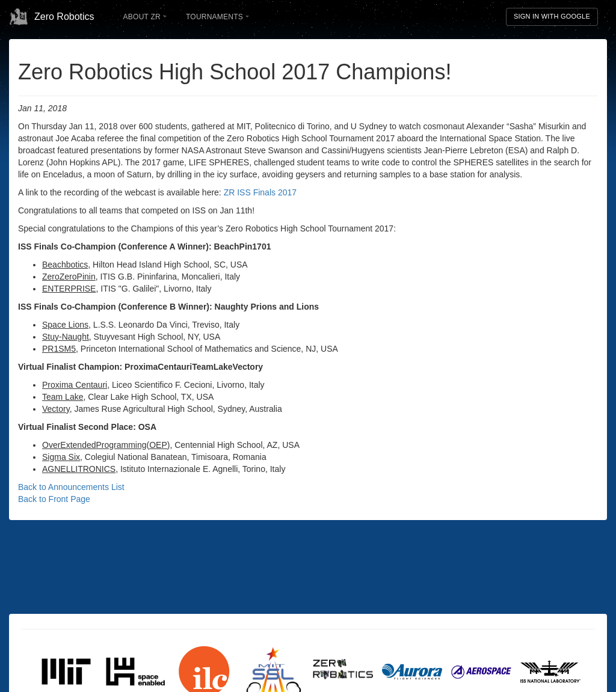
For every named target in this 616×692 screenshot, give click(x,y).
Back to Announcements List (71, 487)
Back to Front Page (54, 499)
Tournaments (217, 17)
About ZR (145, 17)
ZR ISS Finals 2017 (260, 192)
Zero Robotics (52, 17)
